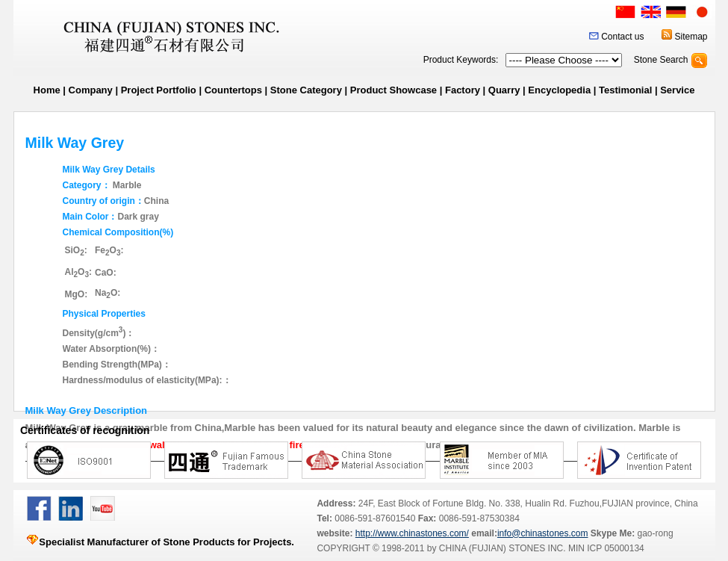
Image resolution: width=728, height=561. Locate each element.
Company (91, 90)
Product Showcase (393, 90)
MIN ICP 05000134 (605, 548)
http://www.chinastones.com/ (412, 533)
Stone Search (661, 60)
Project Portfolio (159, 90)
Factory (463, 90)
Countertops (233, 90)
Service (677, 90)
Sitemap (691, 37)
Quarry (504, 90)
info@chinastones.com (543, 533)
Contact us (622, 37)
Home (47, 90)
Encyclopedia (559, 90)
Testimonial (625, 90)
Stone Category (306, 90)
